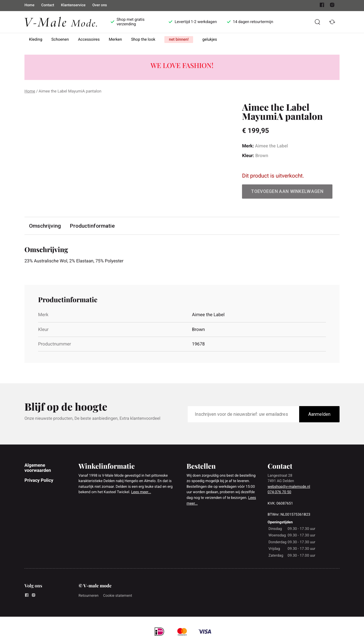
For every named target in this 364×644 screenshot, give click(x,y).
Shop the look (143, 40)
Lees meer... (141, 492)
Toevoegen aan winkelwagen (287, 191)
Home (29, 5)
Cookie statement (117, 596)
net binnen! (179, 40)
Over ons (100, 5)
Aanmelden (319, 414)
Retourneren (88, 596)
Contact (48, 5)
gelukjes (210, 40)
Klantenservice (73, 5)
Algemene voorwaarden (38, 468)
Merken (116, 40)
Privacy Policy (39, 480)
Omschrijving (45, 226)
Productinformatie (92, 226)
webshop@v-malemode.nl (289, 487)
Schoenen (60, 40)
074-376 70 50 (279, 492)
